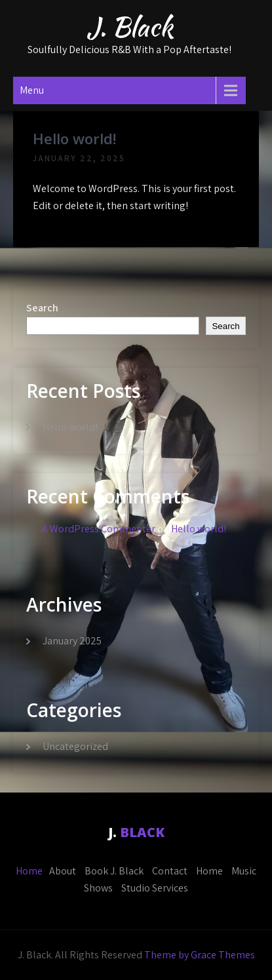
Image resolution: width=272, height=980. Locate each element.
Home (29, 871)
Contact (170, 871)
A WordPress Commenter (99, 529)
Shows (98, 888)
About (63, 871)
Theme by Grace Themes (200, 955)
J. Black (130, 27)
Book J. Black (114, 871)
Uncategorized (75, 746)
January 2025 (72, 641)
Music (244, 871)
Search (42, 308)
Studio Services (155, 888)
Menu (32, 90)
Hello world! (74, 138)
